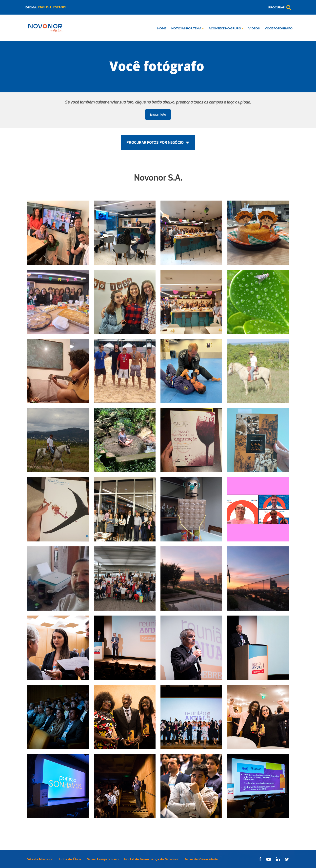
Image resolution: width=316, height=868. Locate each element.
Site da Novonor (40, 859)
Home (162, 28)
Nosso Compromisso (103, 859)
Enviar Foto (158, 114)
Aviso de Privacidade (201, 859)
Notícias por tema (188, 28)
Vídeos (254, 28)
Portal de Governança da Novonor (151, 859)
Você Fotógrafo (279, 28)
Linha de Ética (70, 859)
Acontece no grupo (226, 28)
